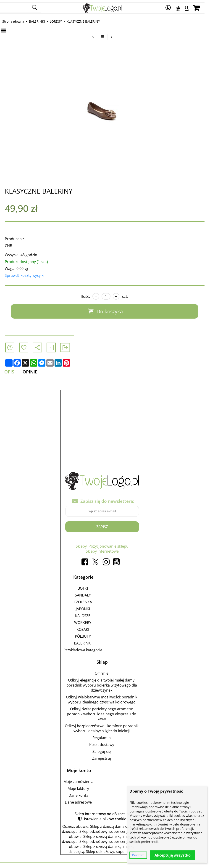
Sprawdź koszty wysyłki (29, 274)
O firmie (111, 671)
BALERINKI (42, 20)
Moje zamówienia (88, 780)
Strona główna (18, 20)
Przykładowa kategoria (92, 648)
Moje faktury (88, 787)
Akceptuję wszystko (173, 855)
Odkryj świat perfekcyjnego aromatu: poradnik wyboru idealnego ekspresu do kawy (111, 712)
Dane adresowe (88, 800)
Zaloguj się (111, 750)
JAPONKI (92, 607)
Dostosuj (138, 855)
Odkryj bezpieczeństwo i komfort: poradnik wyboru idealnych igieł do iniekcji (111, 727)
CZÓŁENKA (92, 600)
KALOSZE (92, 614)
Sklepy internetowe (112, 549)
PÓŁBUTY (92, 634)
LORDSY (60, 20)
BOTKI (92, 586)
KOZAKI (92, 628)
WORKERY (92, 621)
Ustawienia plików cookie (114, 817)
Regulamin (111, 736)
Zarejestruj (111, 756)
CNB (13, 244)
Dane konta (88, 793)
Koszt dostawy (111, 743)
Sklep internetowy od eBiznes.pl (111, 812)
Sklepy (91, 544)
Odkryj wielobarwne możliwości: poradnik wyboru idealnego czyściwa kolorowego (111, 698)
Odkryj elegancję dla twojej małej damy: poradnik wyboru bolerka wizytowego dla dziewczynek (111, 683)
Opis (14, 370)
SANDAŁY (92, 593)
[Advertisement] (112, 423)
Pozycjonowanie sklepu (118, 544)
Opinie (35, 370)
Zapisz (111, 525)
